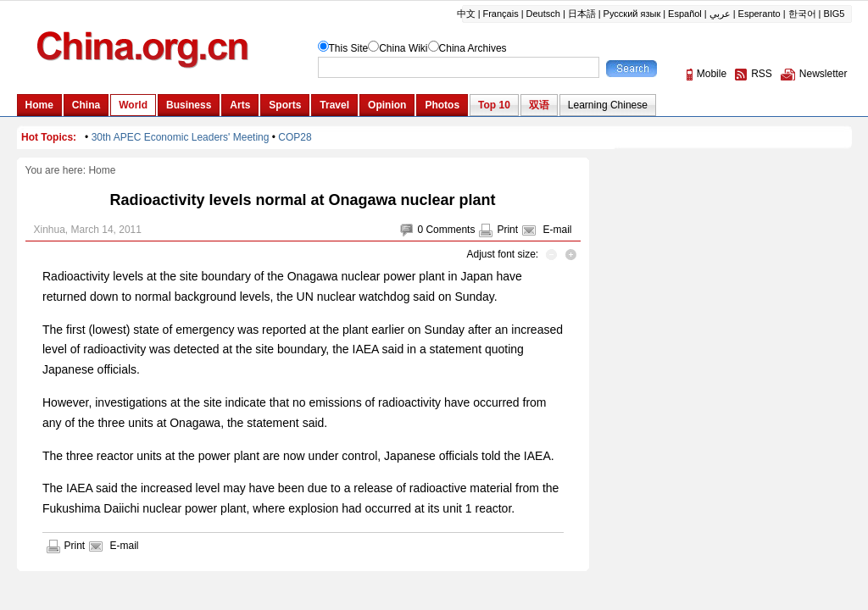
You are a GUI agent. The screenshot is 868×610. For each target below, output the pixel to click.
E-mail (557, 230)
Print (507, 230)
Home (102, 170)
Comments (450, 230)
